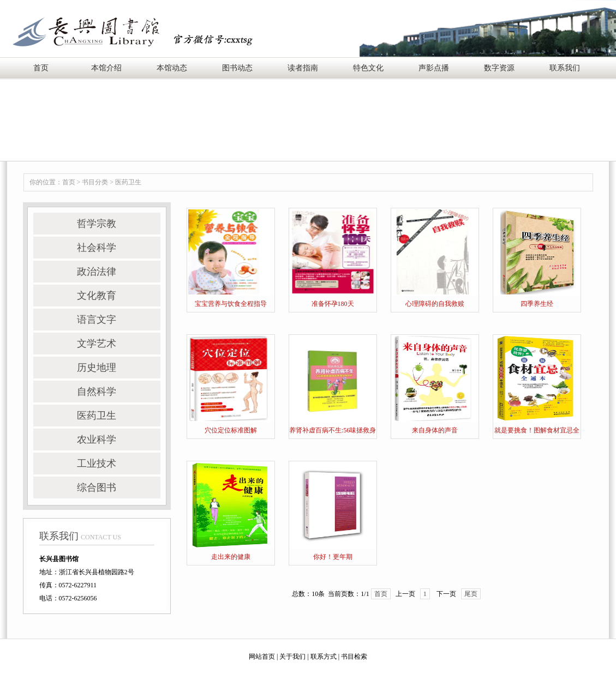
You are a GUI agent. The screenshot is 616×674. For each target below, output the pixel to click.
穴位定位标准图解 (231, 430)
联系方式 (324, 657)
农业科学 (97, 440)
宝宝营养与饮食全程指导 (231, 304)
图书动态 (237, 68)
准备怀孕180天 (333, 304)
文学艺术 (97, 344)
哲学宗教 (97, 224)
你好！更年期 (333, 557)
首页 (41, 68)
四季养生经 (537, 304)
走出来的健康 (231, 557)
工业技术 (97, 464)
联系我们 (565, 68)
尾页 (471, 594)
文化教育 (97, 296)
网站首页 (262, 657)
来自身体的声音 (435, 430)
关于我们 (292, 657)
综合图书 (97, 488)
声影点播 (434, 68)
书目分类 (95, 182)
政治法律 (97, 272)
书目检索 (354, 657)
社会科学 (97, 248)
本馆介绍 (106, 68)
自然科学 (97, 392)
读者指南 (303, 68)
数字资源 (499, 68)
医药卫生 (128, 182)
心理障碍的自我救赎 (435, 304)
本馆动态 (172, 68)
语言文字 (97, 320)
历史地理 (97, 368)
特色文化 (368, 68)
